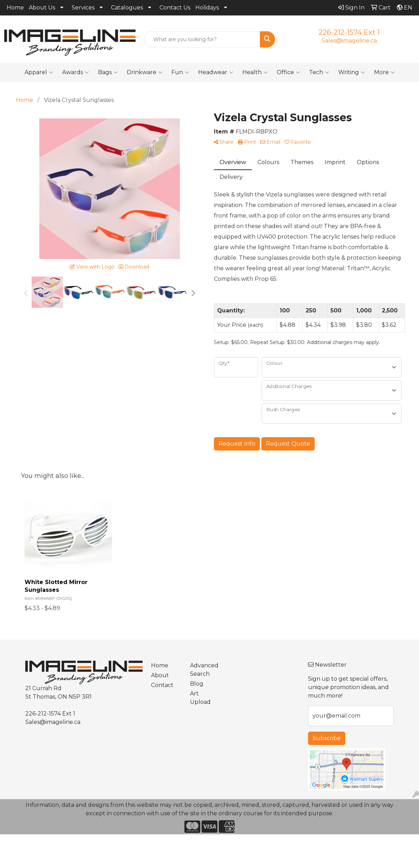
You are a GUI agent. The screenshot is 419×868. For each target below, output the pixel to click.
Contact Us (175, 8)
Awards (76, 72)
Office (288, 72)
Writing (352, 72)
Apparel (39, 72)
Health (255, 72)
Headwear (216, 72)
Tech (319, 72)
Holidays (207, 8)
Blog (197, 684)
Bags (108, 72)
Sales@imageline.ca (349, 41)
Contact (162, 685)
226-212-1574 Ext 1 (349, 32)
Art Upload (200, 698)
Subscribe (327, 738)
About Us (42, 8)
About (160, 675)
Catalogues (127, 8)
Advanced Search (204, 670)
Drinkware (145, 72)
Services (83, 8)
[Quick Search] (202, 39)
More (384, 72)
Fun (180, 72)
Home (15, 8)
